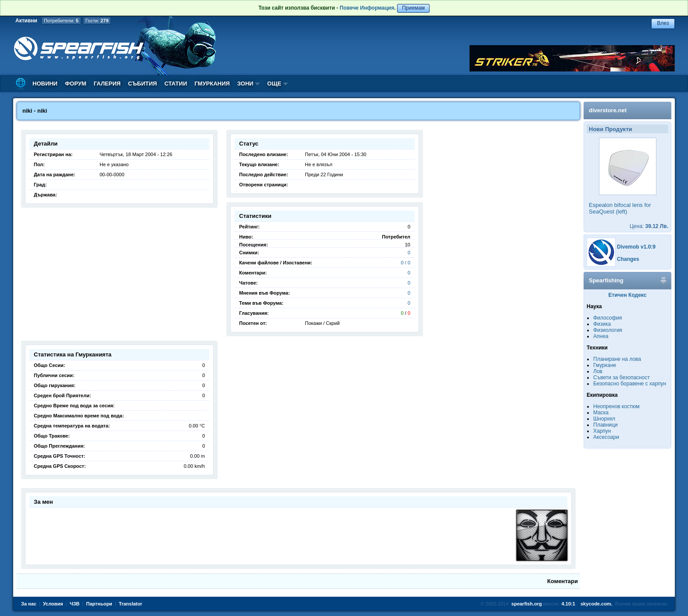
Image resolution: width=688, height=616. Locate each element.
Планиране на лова (617, 359)
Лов (598, 371)
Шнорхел (604, 419)
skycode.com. (597, 604)
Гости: (97, 21)
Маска (601, 413)
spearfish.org (527, 604)
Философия (608, 318)
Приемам (413, 8)
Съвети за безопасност (622, 377)
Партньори (99, 604)
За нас (29, 604)
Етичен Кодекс (628, 295)
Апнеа (601, 336)
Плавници (606, 425)
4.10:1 (568, 604)
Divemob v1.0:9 (636, 247)
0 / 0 (406, 263)
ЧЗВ (75, 604)
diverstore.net (608, 110)
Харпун (602, 431)
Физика (602, 324)
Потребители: (61, 21)
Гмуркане (605, 365)
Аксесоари (606, 437)
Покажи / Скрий (322, 323)
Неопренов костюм (616, 406)
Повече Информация (367, 8)
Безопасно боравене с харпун (630, 384)
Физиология (608, 330)
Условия (53, 604)
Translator (131, 604)
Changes (628, 259)
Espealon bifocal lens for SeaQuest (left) (620, 208)
